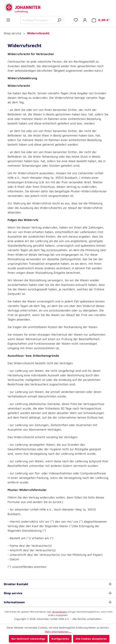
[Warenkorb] (101, 20)
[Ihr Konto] (85, 20)
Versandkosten (59, 612)
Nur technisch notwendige (28, 639)
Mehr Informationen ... (58, 631)
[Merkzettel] (76, 20)
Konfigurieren (60, 639)
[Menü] (8, 20)
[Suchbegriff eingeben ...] (38, 20)
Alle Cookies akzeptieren (91, 639)
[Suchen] (59, 20)
